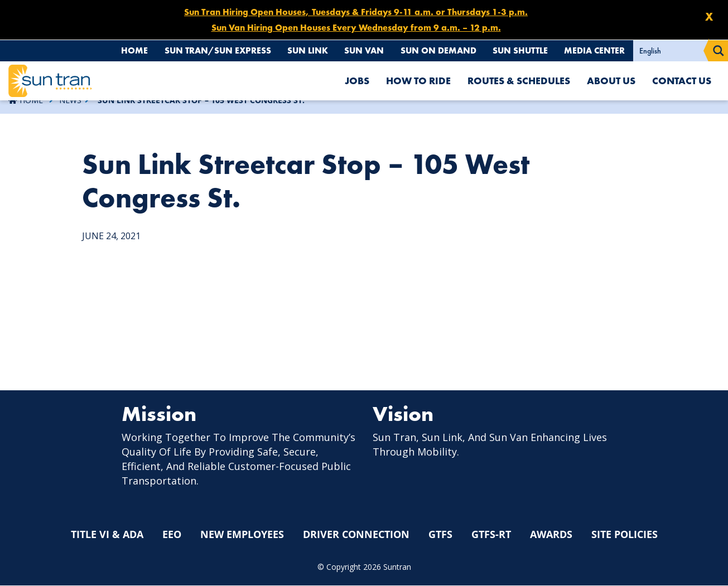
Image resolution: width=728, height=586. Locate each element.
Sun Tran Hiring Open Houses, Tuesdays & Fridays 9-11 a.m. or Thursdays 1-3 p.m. (356, 12)
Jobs (357, 81)
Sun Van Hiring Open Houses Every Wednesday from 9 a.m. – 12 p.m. (356, 28)
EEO (172, 535)
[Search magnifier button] (719, 51)
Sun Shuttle (518, 50)
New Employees (242, 535)
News (70, 100)
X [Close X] (709, 17)
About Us (611, 81)
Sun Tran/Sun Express (209, 50)
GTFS (440, 535)
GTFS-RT (491, 535)
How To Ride (418, 81)
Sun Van (359, 50)
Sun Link (301, 50)
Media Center (594, 50)
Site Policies (625, 535)
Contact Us (682, 81)
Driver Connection (356, 535)
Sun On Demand (434, 50)
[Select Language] (671, 51)
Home (125, 50)
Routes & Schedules (519, 81)
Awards (551, 535)
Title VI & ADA (107, 535)
